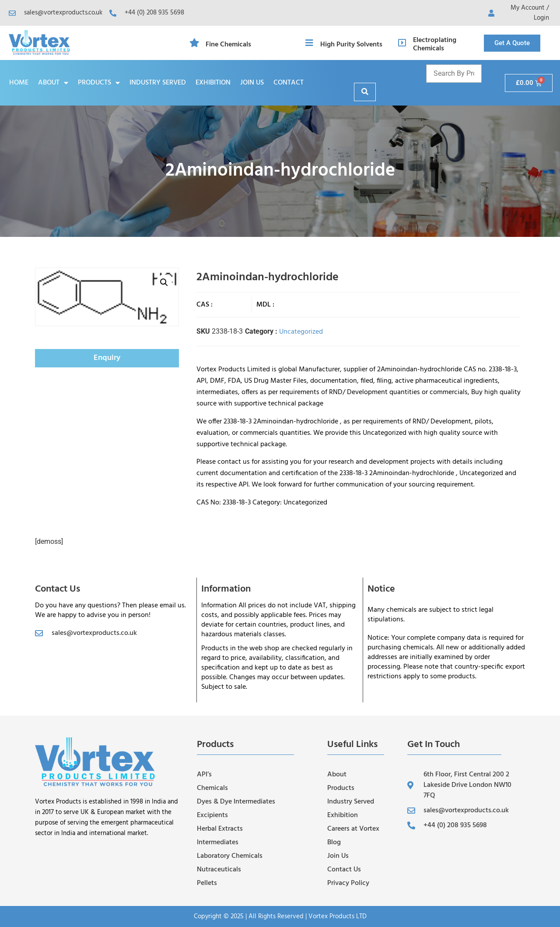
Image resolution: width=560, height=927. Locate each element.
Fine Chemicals (228, 45)
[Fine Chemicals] (195, 43)
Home (19, 83)
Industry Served (158, 83)
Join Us (252, 83)
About (53, 83)
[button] (164, 282)
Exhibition (213, 83)
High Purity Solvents (351, 45)
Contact (289, 83)
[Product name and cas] (454, 74)
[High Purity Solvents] (309, 43)
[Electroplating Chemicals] (402, 43)
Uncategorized (301, 332)
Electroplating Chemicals (435, 44)
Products (99, 83)
